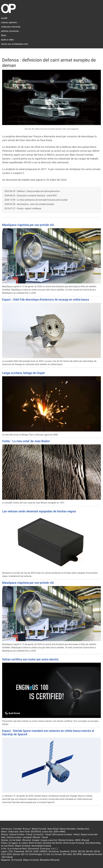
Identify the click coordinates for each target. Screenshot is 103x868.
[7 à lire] (47, 854)
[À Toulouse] (17, 860)
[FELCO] (29, 851)
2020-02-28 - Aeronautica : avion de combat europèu (29, 204)
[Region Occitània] (23, 846)
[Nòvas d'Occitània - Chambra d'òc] (74, 829)
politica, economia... (11, 31)
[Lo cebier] (23, 843)
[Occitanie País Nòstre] (52, 843)
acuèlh (4, 18)
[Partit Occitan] (35, 843)
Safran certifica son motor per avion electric (30, 659)
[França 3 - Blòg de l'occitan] (34, 829)
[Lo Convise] (56, 854)
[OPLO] (97, 851)
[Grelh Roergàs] (35, 854)
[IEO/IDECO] (36, 832)
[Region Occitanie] (31, 860)
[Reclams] (27, 840)
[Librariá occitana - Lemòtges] (19, 837)
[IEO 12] (24, 854)
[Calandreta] (19, 851)
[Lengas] (36, 840)
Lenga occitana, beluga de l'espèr (24, 373)
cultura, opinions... (10, 22)
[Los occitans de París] (17, 849)
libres (4, 35)
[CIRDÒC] (44, 851)
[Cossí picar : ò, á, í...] (49, 849)
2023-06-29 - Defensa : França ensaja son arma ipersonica (32, 191)
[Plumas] (85, 840)
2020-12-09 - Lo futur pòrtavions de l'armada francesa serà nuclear (36, 200)
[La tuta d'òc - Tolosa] (42, 834)
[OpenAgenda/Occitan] (92, 854)
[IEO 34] (82, 851)
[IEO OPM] (77, 854)
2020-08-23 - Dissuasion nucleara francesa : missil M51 (31, 196)
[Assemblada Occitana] (41, 846)
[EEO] (9, 854)
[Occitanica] (54, 851)
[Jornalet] (18, 829)
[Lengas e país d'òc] (49, 840)
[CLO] (3, 854)
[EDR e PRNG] (60, 832)
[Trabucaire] (13, 832)
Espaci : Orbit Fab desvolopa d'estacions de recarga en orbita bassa (46, 300)
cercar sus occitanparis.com (15, 44)
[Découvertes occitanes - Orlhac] (66, 834)
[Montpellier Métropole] (50, 860)
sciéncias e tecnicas (11, 27)
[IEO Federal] (7, 857)
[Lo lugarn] (13, 843)
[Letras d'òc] (47, 832)
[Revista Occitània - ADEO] (69, 840)
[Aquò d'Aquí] (53, 829)
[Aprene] (16, 854)
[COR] (36, 851)
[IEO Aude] (67, 854)
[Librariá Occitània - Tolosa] (21, 834)
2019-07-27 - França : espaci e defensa (23, 208)
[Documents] (33, 849)
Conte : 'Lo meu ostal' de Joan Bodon (26, 441)
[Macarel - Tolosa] (40, 837)
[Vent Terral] (25, 832)
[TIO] (11, 851)
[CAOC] (74, 851)
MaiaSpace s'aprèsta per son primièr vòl (28, 225)
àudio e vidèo (7, 40)
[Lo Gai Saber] (15, 840)
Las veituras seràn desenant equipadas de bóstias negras (39, 511)
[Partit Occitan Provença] (74, 843)
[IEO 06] (89, 851)
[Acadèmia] (65, 851)
